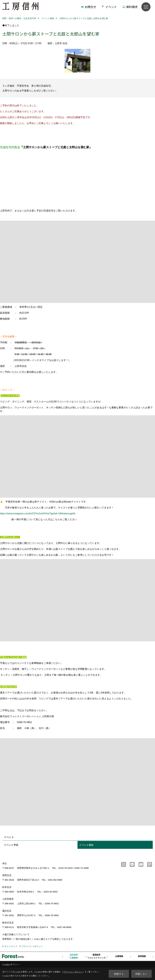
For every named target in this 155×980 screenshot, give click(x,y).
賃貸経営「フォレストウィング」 (96, 956)
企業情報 (119, 956)
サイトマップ (11, 946)
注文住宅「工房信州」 (74, 956)
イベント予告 (11, 845)
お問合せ (90, 7)
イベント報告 (86, 845)
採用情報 (142, 956)
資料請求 (132, 7)
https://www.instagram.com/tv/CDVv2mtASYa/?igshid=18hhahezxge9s (38, 514)
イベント (111, 7)
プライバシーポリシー (32, 946)
